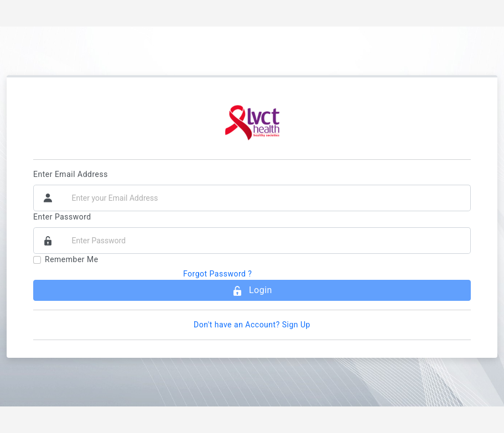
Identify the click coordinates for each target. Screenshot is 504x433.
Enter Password (62, 217)
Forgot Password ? (218, 274)
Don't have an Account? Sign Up (252, 325)
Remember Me (72, 259)
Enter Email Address (71, 174)
